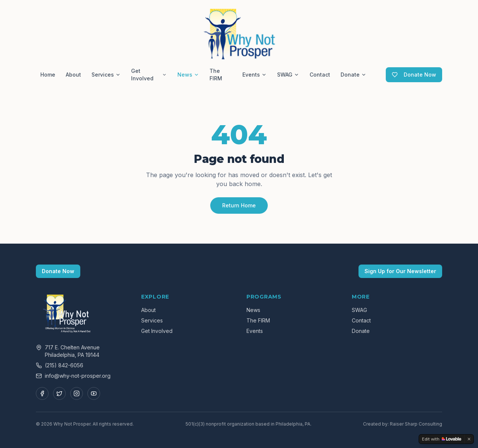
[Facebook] (42, 393)
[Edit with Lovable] (442, 439)
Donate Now (414, 75)
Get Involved (149, 75)
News (188, 75)
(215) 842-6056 (64, 365)
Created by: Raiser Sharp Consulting (403, 424)
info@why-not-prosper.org (78, 376)
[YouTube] (94, 393)
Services (106, 75)
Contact (320, 75)
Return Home (239, 205)
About (73, 75)
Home (48, 75)
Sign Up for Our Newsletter (400, 271)
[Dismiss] (469, 439)
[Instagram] (77, 393)
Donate (353, 75)
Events (254, 75)
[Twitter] (59, 393)
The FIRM (216, 75)
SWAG (288, 75)
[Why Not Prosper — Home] (239, 33)
